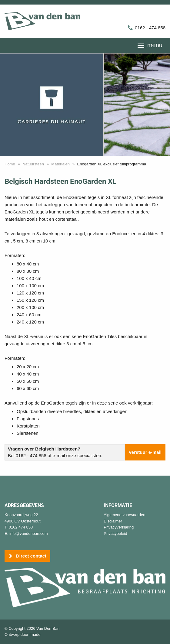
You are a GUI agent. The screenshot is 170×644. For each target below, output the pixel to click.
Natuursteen (33, 164)
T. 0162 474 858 (19, 527)
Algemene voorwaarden (124, 515)
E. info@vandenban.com (26, 533)
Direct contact (27, 556)
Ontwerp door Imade (23, 634)
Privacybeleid (115, 533)
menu (150, 45)
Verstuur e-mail (145, 452)
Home (10, 164)
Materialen (60, 164)
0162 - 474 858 (146, 28)
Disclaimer (113, 521)
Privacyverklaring (119, 527)
